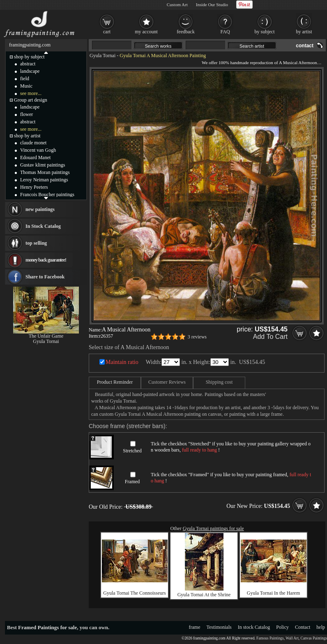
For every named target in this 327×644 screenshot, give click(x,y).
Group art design (31, 100)
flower (26, 114)
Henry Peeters (34, 187)
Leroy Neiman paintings (44, 180)
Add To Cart (270, 337)
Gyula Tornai (102, 56)
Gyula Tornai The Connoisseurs (134, 593)
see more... (31, 93)
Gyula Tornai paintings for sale (213, 528)
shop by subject (29, 57)
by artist (304, 32)
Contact (303, 627)
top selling (36, 243)
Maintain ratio (122, 362)
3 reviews (197, 337)
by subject (265, 32)
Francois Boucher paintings (47, 195)
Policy (282, 627)
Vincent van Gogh (38, 150)
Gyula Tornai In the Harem (274, 593)
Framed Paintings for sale (47, 627)
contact (305, 46)
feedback (185, 32)
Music (26, 86)
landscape (30, 71)
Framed (132, 482)
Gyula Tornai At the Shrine (204, 595)
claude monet (33, 143)
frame (195, 627)
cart (107, 32)
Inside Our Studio (212, 5)
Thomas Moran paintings (45, 172)
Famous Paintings (270, 638)
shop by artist (27, 136)
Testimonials (219, 627)
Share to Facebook (45, 277)
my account (146, 32)
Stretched (132, 451)
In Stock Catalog (43, 226)
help (321, 627)
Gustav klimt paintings (43, 165)
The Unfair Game (46, 336)
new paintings (40, 209)
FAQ (225, 32)
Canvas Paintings (314, 638)
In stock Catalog (254, 627)
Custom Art (177, 5)
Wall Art (292, 638)
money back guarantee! (46, 260)
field (25, 79)
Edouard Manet (35, 158)
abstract (28, 64)
